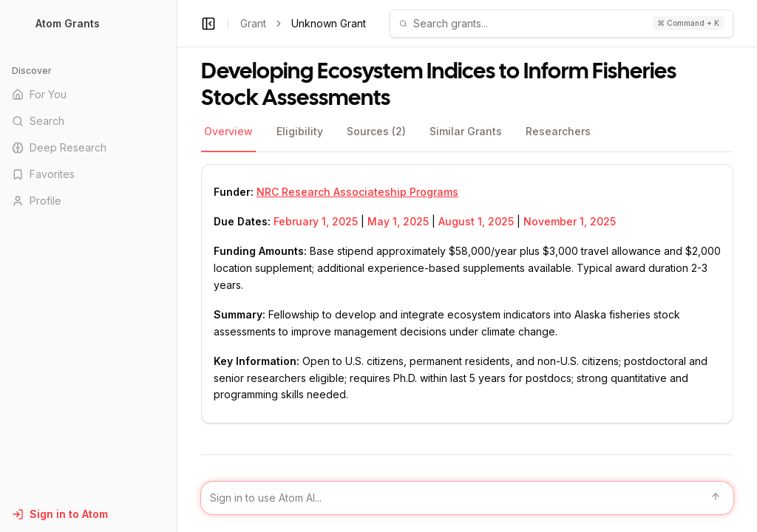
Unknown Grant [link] (329, 23)
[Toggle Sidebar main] (177, 266)
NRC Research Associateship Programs (357, 192)
